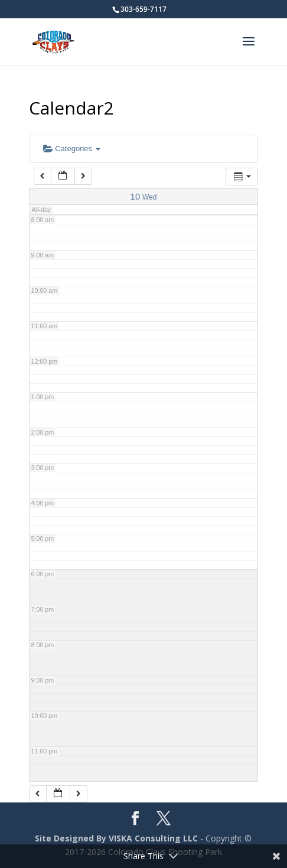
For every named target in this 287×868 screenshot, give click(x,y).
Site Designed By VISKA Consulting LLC (116, 838)
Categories (72, 149)
